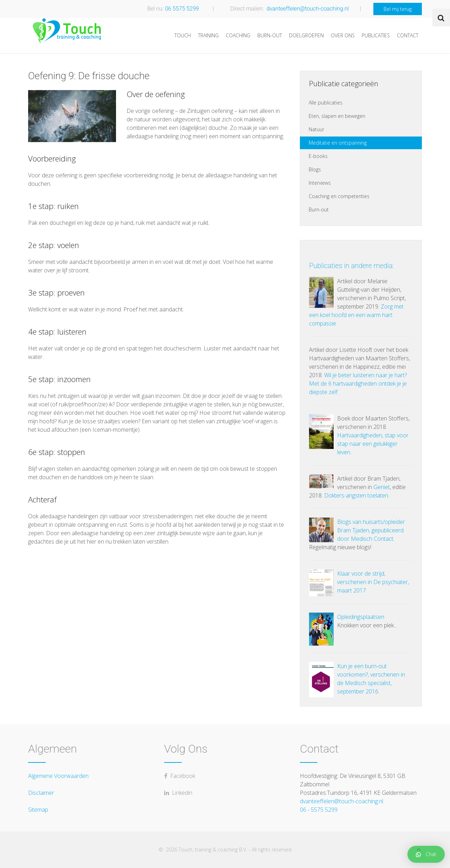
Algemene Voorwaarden (58, 776)
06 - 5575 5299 (319, 810)
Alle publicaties (326, 103)
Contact (408, 35)
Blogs (315, 169)
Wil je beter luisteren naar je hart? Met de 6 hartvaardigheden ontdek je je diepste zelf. (358, 384)
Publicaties (376, 35)
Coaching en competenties (339, 196)
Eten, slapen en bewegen (337, 116)
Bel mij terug (398, 9)
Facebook (180, 776)
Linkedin (178, 793)
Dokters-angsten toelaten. (357, 495)
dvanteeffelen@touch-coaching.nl (308, 8)
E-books (318, 156)
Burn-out (270, 35)
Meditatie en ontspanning (338, 143)
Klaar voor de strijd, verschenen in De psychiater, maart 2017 (373, 582)
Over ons (343, 35)
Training (208, 35)
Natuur (316, 129)
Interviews (320, 183)
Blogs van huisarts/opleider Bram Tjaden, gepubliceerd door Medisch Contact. (371, 530)
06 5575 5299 (182, 8)
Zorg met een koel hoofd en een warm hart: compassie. (356, 315)
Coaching (238, 35)
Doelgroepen (306, 35)
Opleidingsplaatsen (361, 617)
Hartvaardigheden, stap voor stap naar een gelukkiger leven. (373, 444)
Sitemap (38, 810)
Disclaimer (41, 793)
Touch (183, 35)
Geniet (382, 487)
